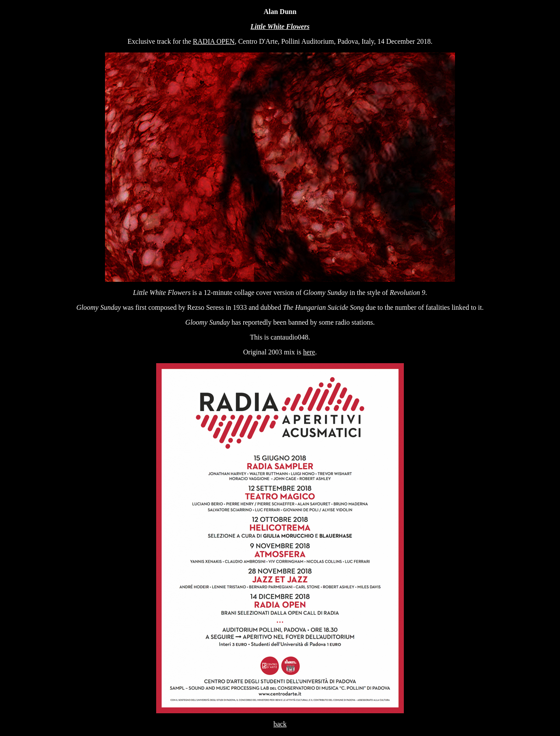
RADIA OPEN (214, 41)
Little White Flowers (280, 26)
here (309, 352)
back (280, 724)
